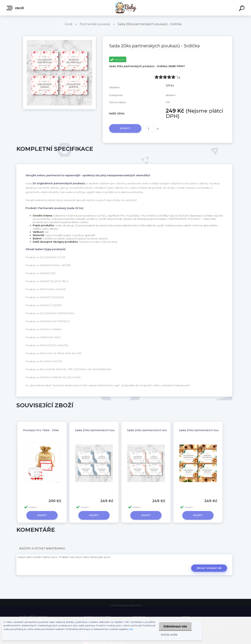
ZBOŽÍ (15, 8)
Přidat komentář (209, 568)
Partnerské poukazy (95, 24)
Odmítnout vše (175, 626)
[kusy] (150, 129)
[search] (242, 9)
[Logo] (125, 8)
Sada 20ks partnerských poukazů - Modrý (105, 430)
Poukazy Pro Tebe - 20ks (41, 430)
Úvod (68, 24)
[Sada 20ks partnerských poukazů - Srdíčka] (59, 38)
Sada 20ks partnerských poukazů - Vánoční (210, 430)
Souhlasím (169, 635)
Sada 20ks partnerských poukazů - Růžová (157, 430)
